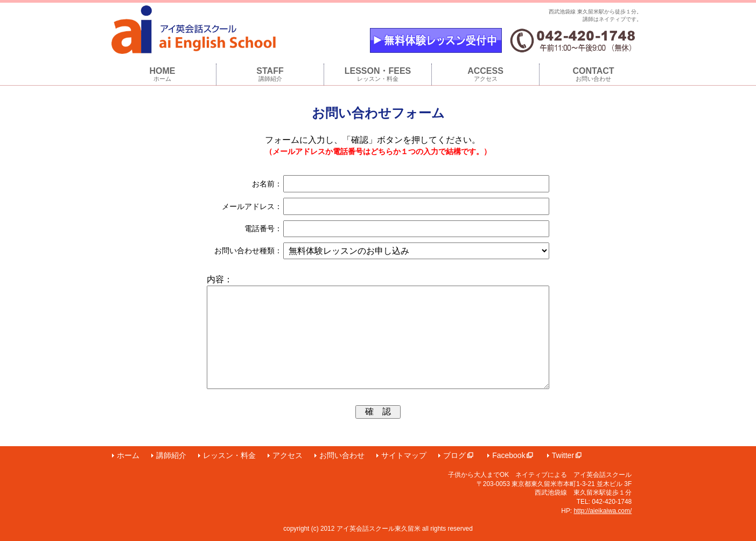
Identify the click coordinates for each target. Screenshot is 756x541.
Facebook (512, 455)
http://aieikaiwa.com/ (603, 511)
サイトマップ (404, 455)
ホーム (128, 455)
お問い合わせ (342, 455)
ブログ (458, 455)
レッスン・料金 (229, 455)
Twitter (567, 455)
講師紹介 (171, 455)
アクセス (288, 455)
